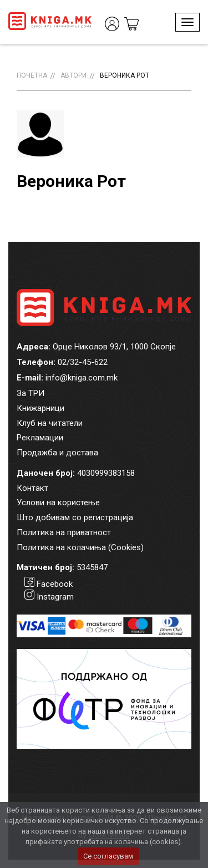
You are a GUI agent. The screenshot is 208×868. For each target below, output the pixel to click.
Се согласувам (108, 856)
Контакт (32, 488)
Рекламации (40, 438)
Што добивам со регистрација (75, 517)
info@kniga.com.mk (82, 378)
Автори (73, 75)
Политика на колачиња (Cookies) (80, 547)
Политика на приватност (64, 532)
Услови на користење (58, 502)
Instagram (55, 597)
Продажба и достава (57, 453)
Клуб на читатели (50, 423)
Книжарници (40, 408)
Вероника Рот (125, 75)
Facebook (55, 584)
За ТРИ (31, 393)
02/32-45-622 (83, 362)
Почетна (32, 75)
